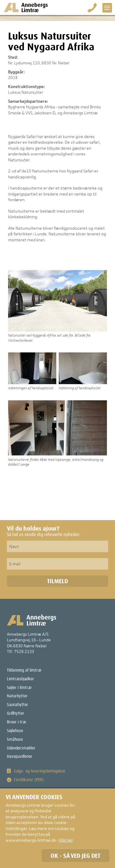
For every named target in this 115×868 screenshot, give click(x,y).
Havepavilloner (20, 757)
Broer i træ (16, 722)
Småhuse (15, 740)
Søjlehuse (15, 731)
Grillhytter (16, 714)
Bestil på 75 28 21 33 (92, 8)
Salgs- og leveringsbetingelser (40, 771)
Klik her (66, 840)
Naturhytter (17, 696)
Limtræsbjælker (21, 679)
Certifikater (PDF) (29, 780)
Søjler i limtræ (19, 688)
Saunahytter (18, 705)
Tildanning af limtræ (24, 670)
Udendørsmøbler (21, 748)
